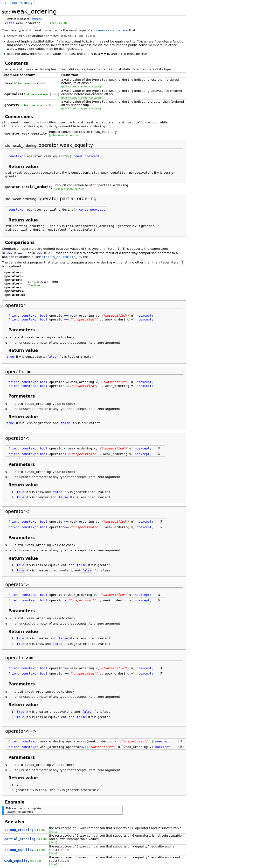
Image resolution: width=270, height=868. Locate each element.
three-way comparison (111, 30)
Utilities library (22, 3)
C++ (6, 3)
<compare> (37, 19)
